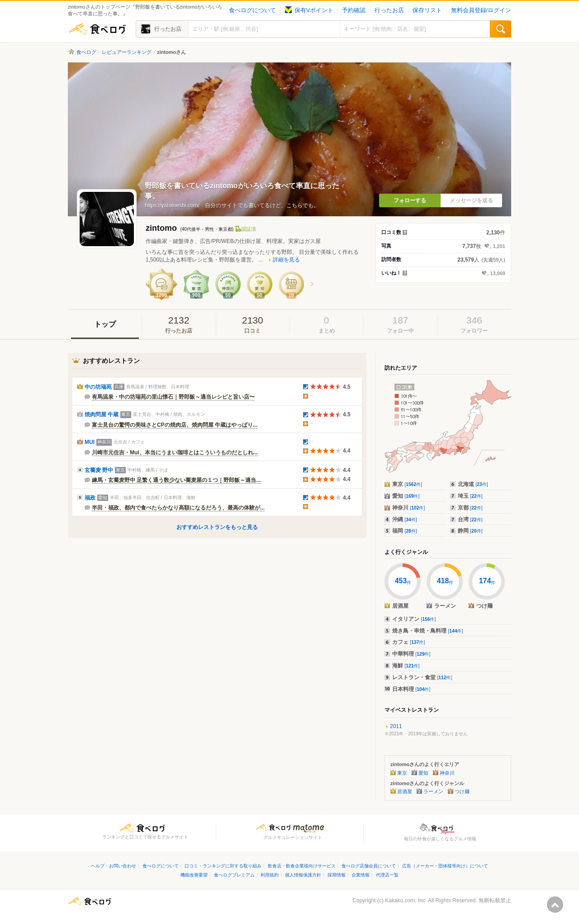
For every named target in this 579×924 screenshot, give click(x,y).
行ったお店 (389, 10)
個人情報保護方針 (303, 875)
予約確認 (354, 10)
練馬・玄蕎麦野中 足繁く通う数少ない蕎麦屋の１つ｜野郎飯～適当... (176, 480)
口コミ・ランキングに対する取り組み (223, 866)
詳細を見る (286, 260)
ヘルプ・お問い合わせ (114, 866)
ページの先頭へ (555, 905)
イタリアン (414, 619)
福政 (90, 498)
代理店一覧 (387, 875)
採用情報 (337, 875)
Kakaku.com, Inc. (406, 900)
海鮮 (406, 666)
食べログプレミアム (234, 875)
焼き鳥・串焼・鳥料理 (427, 631)
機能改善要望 (194, 875)
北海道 (473, 484)
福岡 (405, 531)
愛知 (406, 496)
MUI (90, 442)
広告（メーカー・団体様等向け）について (445, 866)
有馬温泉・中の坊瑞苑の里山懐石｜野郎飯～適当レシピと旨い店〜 (173, 397)
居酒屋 (405, 791)
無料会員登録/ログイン (481, 10)
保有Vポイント (309, 10)
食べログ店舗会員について (369, 866)
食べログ (97, 29)
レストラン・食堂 (422, 677)
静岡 (470, 531)
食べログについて (252, 10)
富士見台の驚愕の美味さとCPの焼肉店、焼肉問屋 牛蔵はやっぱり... (175, 425)
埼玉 (470, 496)
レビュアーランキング (127, 52)
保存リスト (427, 10)
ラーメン (433, 791)
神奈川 (408, 508)
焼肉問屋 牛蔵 (102, 414)
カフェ (408, 642)
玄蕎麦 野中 (99, 470)
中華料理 (411, 654)
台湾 (470, 519)
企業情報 (361, 875)
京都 (470, 508)
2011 (396, 726)
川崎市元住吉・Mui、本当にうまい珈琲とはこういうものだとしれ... (175, 452)
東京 (407, 484)
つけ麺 (462, 791)
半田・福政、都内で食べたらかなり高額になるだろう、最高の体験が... (178, 508)
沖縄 (405, 519)
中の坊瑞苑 (98, 387)
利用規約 (270, 875)
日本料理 (411, 689)
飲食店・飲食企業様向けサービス (302, 866)
